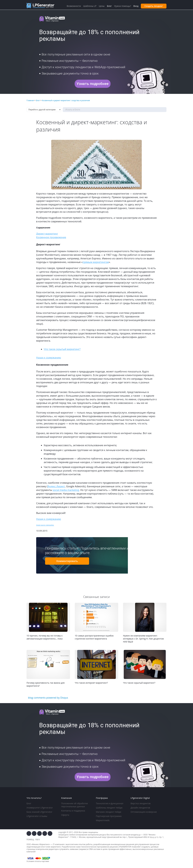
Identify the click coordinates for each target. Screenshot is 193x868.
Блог (29, 803)
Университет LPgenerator (40, 808)
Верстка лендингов (141, 803)
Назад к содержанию (49, 358)
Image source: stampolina (45, 525)
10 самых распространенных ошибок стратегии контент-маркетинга (94, 637)
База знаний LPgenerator (39, 812)
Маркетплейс (103, 820)
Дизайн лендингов (140, 808)
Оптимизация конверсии (144, 812)
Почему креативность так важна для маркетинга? (46, 684)
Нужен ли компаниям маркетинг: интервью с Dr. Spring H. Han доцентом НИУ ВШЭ (143, 639)
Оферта (65, 815)
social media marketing (66, 490)
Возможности (74, 6)
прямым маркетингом (96, 262)
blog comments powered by (48, 698)
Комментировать (67, 561)
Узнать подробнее (93, 84)
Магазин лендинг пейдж (109, 812)
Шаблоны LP (90, 6)
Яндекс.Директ (56, 486)
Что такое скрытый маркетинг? (62, 349)
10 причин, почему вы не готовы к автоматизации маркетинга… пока (45, 637)
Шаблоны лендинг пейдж (109, 808)
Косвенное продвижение (51, 237)
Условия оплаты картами (38, 861)
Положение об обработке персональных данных (75, 805)
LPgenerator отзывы (37, 816)
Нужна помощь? (123, 6)
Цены (102, 6)
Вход (136, 6)
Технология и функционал (110, 803)
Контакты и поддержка (73, 811)
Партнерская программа (109, 816)
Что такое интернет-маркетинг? (91, 683)
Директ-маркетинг (47, 234)
